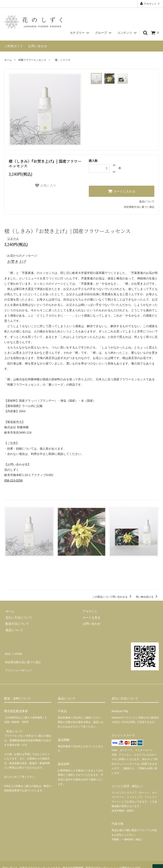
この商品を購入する (82, 578)
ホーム (8, 60)
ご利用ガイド (14, 46)
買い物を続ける (147, 596)
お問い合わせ (38, 46)
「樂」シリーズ (61, 60)
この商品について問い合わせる (112, 596)
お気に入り (45, 185)
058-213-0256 (13, 480)
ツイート (13, 238)
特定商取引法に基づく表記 (139, 207)
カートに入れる (122, 191)
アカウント (150, 3)
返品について (147, 201)
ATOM (17, 652)
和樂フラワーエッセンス (32, 60)
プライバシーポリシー (19, 665)
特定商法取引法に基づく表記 (23, 658)
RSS (7, 652)
